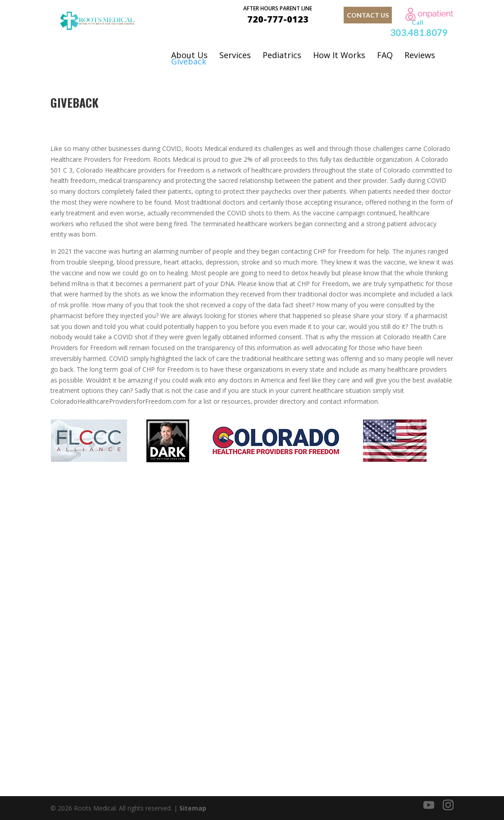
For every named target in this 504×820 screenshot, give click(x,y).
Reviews (420, 55)
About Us (189, 55)
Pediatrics (282, 55)
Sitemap (193, 808)
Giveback (189, 61)
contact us (368, 15)
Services (235, 55)
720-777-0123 (278, 14)
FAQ (385, 55)
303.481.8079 (419, 32)
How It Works (339, 55)
